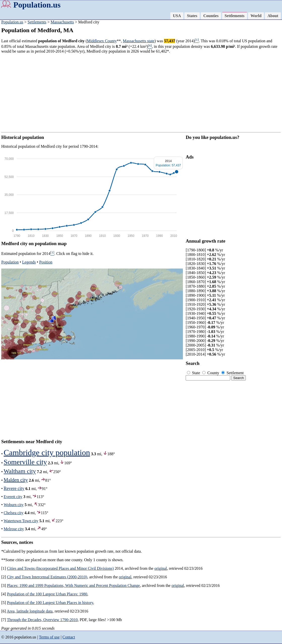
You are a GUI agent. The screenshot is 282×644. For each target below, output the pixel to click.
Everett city (13, 497)
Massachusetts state (139, 41)
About (273, 16)
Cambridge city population (47, 452)
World (256, 16)
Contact (69, 637)
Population (10, 262)
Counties (211, 16)
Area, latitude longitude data (30, 611)
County (211, 373)
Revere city (14, 488)
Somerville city (25, 462)
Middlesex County (102, 41)
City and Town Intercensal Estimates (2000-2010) (47, 577)
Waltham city (20, 471)
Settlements (235, 16)
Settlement (232, 373)
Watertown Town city (21, 521)
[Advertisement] (141, 93)
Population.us (37, 5)
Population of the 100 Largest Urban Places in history (50, 603)
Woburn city (14, 505)
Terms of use (49, 637)
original (161, 568)
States (192, 16)
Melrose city (14, 529)
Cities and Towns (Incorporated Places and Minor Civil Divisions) (60, 568)
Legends (29, 262)
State (194, 373)
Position (46, 262)
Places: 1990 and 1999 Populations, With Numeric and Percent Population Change (73, 585)
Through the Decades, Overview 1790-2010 (42, 620)
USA (177, 16)
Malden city (16, 480)
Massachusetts (62, 22)
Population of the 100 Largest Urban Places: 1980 (47, 594)
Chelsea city (14, 513)
